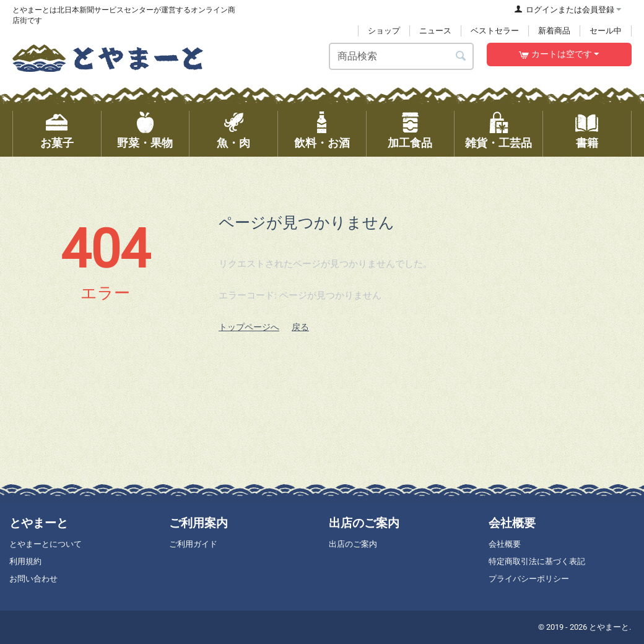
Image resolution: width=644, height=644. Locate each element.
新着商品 (554, 31)
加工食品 (410, 143)
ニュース (435, 31)
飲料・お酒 (322, 143)
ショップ (384, 31)
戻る (300, 327)
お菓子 (57, 143)
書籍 (587, 143)
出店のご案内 (353, 544)
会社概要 (505, 544)
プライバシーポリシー (529, 579)
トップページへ (249, 327)
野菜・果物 (145, 143)
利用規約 (25, 561)
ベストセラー (495, 31)
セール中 (606, 31)
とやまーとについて (46, 544)
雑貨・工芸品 (498, 143)
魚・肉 (233, 143)
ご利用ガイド (193, 544)
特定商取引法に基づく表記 (537, 561)
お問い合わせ (33, 579)
